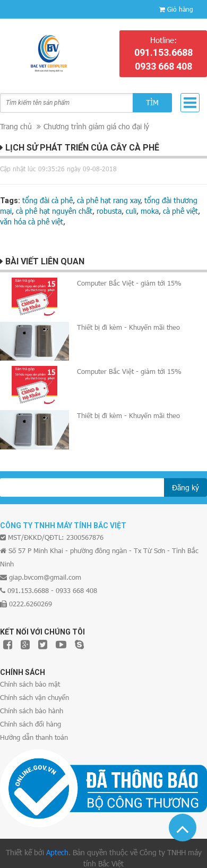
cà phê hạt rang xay (109, 200)
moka (150, 211)
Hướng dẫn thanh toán (34, 737)
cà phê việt (180, 211)
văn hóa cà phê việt (32, 222)
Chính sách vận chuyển (34, 697)
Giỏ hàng (180, 9)
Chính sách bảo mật (30, 684)
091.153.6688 (163, 52)
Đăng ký (186, 487)
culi (131, 211)
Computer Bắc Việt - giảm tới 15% (129, 283)
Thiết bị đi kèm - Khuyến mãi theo (128, 327)
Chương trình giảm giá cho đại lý (96, 126)
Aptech (57, 852)
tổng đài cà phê (48, 200)
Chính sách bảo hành (32, 711)
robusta (109, 211)
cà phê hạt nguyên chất (54, 211)
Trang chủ (16, 126)
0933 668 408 (163, 66)
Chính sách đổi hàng (31, 724)
